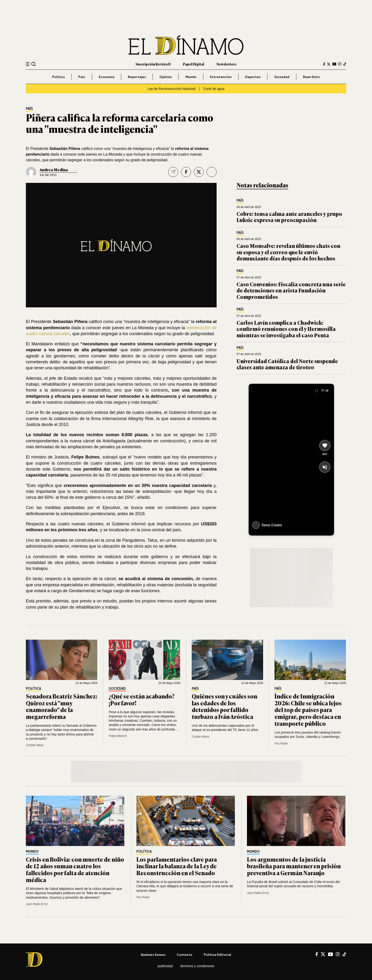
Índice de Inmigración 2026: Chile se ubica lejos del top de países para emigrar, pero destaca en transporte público (308, 710)
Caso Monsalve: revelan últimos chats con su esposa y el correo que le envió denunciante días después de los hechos (288, 252)
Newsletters (226, 64)
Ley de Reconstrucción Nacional (172, 89)
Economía (107, 77)
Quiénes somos (153, 955)
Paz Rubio (281, 744)
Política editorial (217, 955)
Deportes (253, 77)
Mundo (191, 77)
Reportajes (137, 77)
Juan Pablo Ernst (37, 904)
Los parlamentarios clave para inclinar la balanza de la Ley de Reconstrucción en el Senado (177, 866)
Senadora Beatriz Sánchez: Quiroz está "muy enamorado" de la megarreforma (62, 706)
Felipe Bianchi (118, 736)
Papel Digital (194, 64)
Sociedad (282, 77)
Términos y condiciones (197, 966)
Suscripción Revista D (153, 64)
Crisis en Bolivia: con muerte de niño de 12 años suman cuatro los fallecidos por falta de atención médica (75, 869)
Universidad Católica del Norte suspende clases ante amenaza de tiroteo (287, 364)
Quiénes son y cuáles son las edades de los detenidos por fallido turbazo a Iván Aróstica (224, 706)
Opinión (166, 77)
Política (58, 77)
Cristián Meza (35, 745)
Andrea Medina (54, 170)
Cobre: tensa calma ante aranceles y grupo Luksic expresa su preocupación (289, 217)
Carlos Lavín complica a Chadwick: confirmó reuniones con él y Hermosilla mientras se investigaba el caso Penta (286, 329)
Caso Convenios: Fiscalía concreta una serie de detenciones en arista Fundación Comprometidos (291, 290)
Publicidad (165, 966)
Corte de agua (214, 89)
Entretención (221, 77)
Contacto (185, 955)
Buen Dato (311, 77)
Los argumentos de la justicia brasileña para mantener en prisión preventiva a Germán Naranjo (294, 866)
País (82, 77)
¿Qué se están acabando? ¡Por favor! (142, 699)
